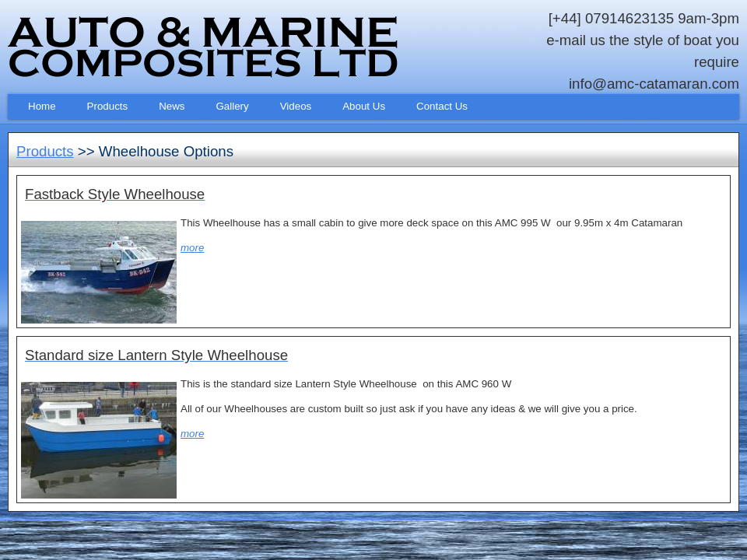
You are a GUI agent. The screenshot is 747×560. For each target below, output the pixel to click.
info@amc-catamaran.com (654, 84)
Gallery (233, 106)
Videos (296, 106)
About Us (364, 106)
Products (108, 106)
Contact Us (442, 106)
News (172, 106)
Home (42, 106)
